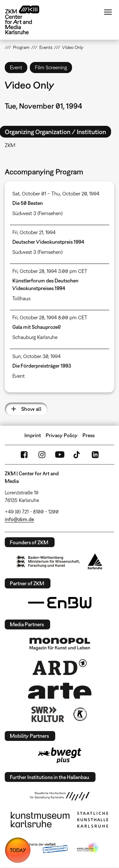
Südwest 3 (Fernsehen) (37, 213)
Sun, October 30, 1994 (36, 356)
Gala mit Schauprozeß (36, 327)
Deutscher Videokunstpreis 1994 (48, 242)
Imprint (33, 435)
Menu (108, 12)
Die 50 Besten (28, 203)
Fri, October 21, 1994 (34, 232)
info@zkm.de (19, 519)
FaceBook (24, 455)
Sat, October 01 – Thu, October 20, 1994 (56, 193)
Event (19, 376)
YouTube (60, 455)
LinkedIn (95, 455)
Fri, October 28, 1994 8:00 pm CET (50, 317)
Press (89, 435)
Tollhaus (21, 298)
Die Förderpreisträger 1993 (42, 366)
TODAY (18, 850)
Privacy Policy (62, 435)
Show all (31, 409)
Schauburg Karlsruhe (35, 337)
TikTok (77, 455)
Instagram (42, 455)
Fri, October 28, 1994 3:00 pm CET (50, 271)
